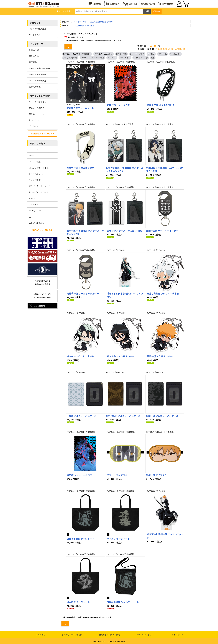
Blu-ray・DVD (35, 211)
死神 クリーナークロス (118, 105)
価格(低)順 (180, 49)
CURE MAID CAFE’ (36, 223)
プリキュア (34, 126)
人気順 (159, 49)
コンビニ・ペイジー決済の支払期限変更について (94, 22)
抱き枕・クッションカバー (41, 186)
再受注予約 (34, 56)
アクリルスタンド (70, 58)
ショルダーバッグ (141, 58)
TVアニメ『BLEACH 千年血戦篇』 (77, 54)
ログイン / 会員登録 (37, 29)
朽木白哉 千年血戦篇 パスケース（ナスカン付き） (165, 169)
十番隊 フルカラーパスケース (82, 415)
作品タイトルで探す (40, 96)
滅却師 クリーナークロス (79, 474)
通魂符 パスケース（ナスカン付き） (125, 230)
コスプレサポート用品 (39, 168)
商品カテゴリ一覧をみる (42, 230)
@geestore (37, 306)
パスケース (162, 54)
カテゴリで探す (37, 143)
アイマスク (112, 58)
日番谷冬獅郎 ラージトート (80, 538)
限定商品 (33, 62)
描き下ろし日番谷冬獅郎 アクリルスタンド (125, 295)
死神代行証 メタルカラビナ (80, 168)
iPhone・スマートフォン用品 (92, 58)
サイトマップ (177, 634)
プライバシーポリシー (146, 634)
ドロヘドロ (34, 120)
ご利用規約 (41, 634)
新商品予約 (34, 50)
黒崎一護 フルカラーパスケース (162, 415)
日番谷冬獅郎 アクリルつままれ (163, 293)
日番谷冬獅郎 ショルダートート (123, 601)
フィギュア (34, 204)
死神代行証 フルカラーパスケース (123, 415)
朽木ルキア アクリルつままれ (122, 356)
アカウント (35, 23)
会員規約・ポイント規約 (72, 634)
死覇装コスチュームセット (80, 108)
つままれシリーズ (37, 174)
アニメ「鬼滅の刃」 (38, 108)
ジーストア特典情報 (38, 74)
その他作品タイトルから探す (42, 133)
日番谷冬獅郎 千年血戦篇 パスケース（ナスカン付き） (125, 169)
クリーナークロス (137, 54)
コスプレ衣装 (35, 162)
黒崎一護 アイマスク (156, 474)
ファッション (35, 149)
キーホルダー (175, 54)
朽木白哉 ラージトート (78, 601)
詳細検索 (157, 11)
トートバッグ (125, 58)
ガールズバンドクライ (39, 102)
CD (30, 217)
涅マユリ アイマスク (117, 474)
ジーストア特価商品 (38, 81)
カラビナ (151, 54)
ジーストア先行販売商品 (40, 68)
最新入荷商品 (35, 87)
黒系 (153, 58)
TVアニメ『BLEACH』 (104, 54)
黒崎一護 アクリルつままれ (161, 356)
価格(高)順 (168, 49)
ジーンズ (33, 156)
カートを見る (35, 35)
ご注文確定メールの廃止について (87, 25)
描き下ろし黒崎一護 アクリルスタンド (165, 535)
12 (151, 46)
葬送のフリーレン (37, 114)
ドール (32, 198)
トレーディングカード (39, 192)
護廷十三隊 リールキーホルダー (162, 230)
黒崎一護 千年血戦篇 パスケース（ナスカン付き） (85, 232)
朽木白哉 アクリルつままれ (80, 356)
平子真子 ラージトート (118, 538)
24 (155, 46)
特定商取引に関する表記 (110, 634)
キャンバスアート (37, 180)
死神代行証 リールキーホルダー (83, 293)
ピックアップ (36, 44)
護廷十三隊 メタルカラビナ (161, 105)
